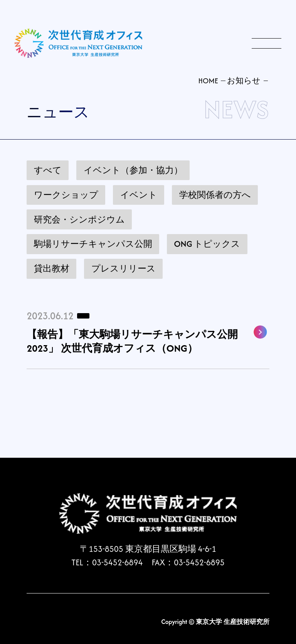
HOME (208, 81)
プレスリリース (124, 269)
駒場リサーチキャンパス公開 (93, 244)
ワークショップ (66, 195)
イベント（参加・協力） (133, 170)
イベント (139, 195)
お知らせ (244, 81)
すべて (48, 170)
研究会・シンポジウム (79, 220)
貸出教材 (52, 269)
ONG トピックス (207, 244)
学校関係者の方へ (215, 195)
